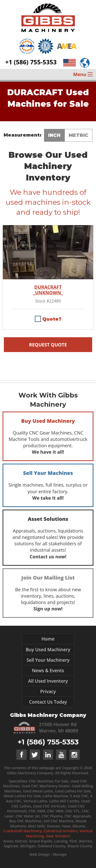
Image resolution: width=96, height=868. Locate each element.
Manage (60, 854)
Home (48, 639)
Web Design (40, 854)
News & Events (48, 670)
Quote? (52, 319)
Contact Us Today (48, 702)
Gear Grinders (58, 836)
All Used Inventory (48, 681)
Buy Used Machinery (48, 649)
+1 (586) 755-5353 (31, 62)
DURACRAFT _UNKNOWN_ (48, 290)
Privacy (48, 691)
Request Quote (48, 345)
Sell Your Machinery (48, 660)
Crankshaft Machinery (22, 831)
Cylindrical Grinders (61, 831)
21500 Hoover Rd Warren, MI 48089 (59, 727)
